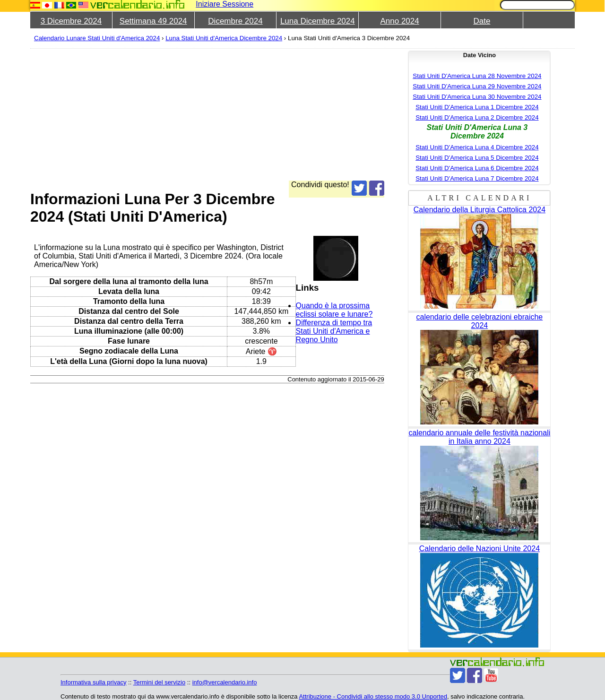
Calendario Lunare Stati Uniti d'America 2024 (97, 38)
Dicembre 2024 (235, 21)
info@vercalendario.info (225, 682)
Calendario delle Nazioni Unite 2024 (480, 549)
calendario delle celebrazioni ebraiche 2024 (480, 321)
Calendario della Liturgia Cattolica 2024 (480, 210)
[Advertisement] (314, 114)
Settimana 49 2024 (153, 21)
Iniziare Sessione (225, 4)
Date (482, 21)
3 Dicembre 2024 (71, 21)
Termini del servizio (160, 682)
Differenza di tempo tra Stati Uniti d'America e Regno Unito (334, 331)
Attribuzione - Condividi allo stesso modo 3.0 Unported (373, 696)
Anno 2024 (399, 21)
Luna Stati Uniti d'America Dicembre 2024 (224, 38)
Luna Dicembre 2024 (318, 21)
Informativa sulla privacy (93, 682)
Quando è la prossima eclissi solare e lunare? (334, 310)
